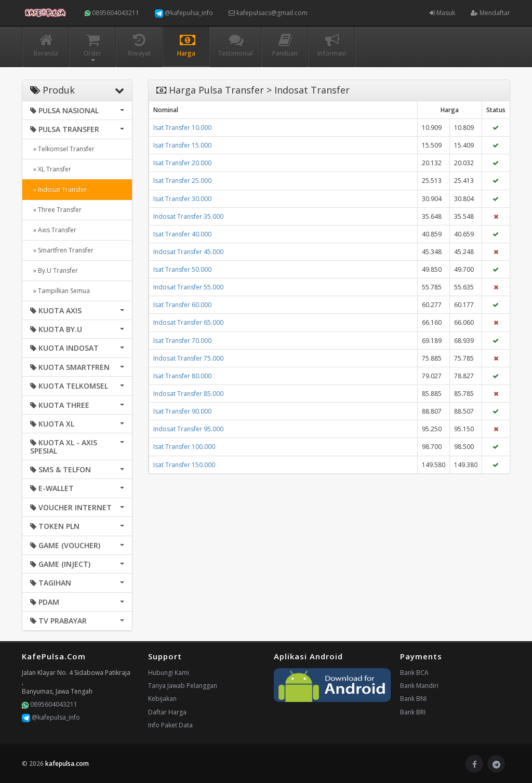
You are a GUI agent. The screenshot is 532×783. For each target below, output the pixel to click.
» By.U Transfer (54, 270)
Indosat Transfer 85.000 (188, 394)
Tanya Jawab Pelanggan (183, 686)
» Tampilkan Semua (60, 291)
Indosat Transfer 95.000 (188, 429)
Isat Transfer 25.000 (182, 181)
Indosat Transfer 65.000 (188, 322)
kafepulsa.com (67, 764)
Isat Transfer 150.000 (184, 465)
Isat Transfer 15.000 (182, 145)
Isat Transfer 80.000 (182, 376)
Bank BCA (414, 673)
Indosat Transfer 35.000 (188, 216)
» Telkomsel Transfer (62, 149)
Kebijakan (162, 699)
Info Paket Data (170, 725)
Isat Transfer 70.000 (182, 341)
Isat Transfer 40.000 (182, 234)
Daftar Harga (167, 712)
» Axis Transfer (53, 230)
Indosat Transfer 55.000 (188, 287)
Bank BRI (413, 712)
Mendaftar (490, 13)
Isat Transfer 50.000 (182, 269)
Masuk (442, 13)
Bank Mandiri (419, 686)
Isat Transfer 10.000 (182, 128)
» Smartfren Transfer (62, 250)
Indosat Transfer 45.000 (188, 252)
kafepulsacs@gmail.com (268, 13)
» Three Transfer (56, 210)
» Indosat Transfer (58, 189)
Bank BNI (413, 699)
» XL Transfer (51, 169)
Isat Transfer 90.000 (182, 411)
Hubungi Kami (169, 673)
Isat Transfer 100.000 (184, 447)
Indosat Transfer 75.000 (188, 358)
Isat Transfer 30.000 (182, 199)
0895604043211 (112, 13)
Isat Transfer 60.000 (182, 305)
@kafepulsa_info (184, 13)
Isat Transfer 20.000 (182, 163)
